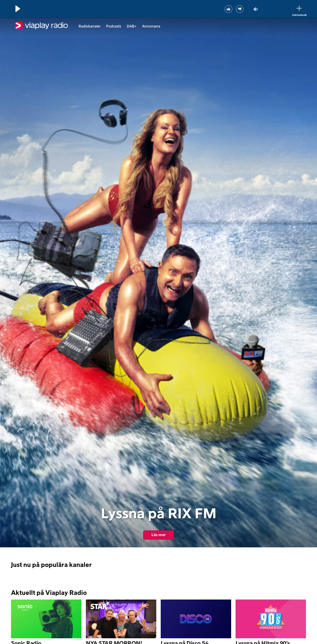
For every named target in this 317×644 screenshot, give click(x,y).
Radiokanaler (90, 26)
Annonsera (151, 26)
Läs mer (159, 535)
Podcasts (114, 26)
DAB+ (132, 26)
